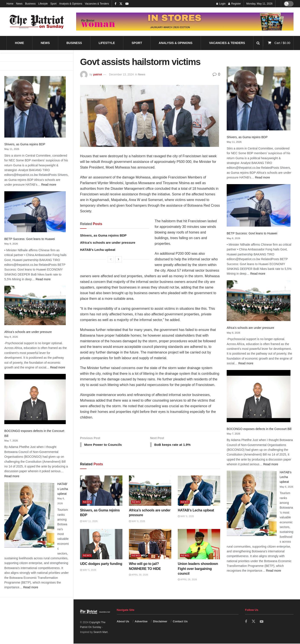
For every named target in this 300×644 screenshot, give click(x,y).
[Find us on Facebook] (246, 622)
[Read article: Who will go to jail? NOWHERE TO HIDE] (150, 545)
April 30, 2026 (139, 575)
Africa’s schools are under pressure (28, 332)
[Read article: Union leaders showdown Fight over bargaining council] (199, 545)
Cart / (282, 43)
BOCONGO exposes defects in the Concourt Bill (259, 429)
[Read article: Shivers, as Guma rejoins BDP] (101, 491)
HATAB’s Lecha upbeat (63, 489)
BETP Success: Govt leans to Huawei (30, 239)
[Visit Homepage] (37, 22)
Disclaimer (160, 622)
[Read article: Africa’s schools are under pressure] (150, 491)
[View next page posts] (119, 259)
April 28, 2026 (187, 580)
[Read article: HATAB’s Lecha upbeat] (199, 491)
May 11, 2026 (89, 522)
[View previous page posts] (111, 259)
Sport (54, 4)
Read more (49, 185)
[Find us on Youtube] (262, 622)
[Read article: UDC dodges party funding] (101, 545)
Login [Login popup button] (221, 4)
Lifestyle (43, 4)
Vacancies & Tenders (97, 4)
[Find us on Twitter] (253, 622)
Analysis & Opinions (71, 4)
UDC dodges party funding (101, 564)
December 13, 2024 (121, 74)
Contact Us (180, 622)
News (19, 4)
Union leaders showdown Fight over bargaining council (198, 569)
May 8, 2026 (137, 522)
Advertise (141, 622)
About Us (123, 622)
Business (30, 4)
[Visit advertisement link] (185, 22)
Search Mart (100, 633)
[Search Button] (258, 43)
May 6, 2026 (186, 517)
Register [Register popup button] (235, 4)
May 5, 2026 (88, 570)
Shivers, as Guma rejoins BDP (25, 144)
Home (10, 4)
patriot (98, 74)
